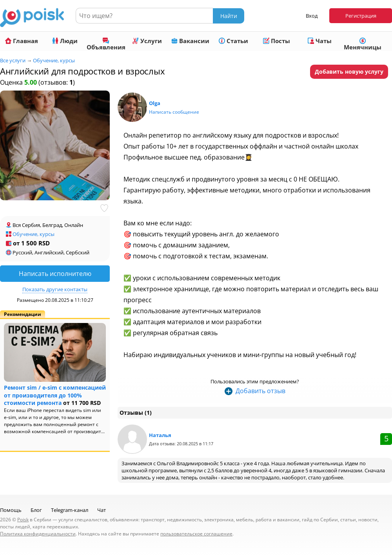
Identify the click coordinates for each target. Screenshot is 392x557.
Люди (65, 41)
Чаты (320, 41)
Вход (312, 16)
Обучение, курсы (54, 60)
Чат (102, 510)
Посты (277, 41)
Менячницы (363, 44)
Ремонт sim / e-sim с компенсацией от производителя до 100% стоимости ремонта (55, 395)
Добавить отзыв (260, 391)
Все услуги (13, 60)
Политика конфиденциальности (38, 534)
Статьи (233, 41)
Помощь (11, 510)
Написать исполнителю (55, 274)
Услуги (147, 41)
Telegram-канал (70, 510)
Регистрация (361, 16)
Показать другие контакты (55, 289)
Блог (36, 510)
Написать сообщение (174, 112)
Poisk (23, 520)
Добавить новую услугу (349, 72)
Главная (22, 41)
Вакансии (190, 41)
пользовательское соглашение (196, 534)
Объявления (106, 44)
